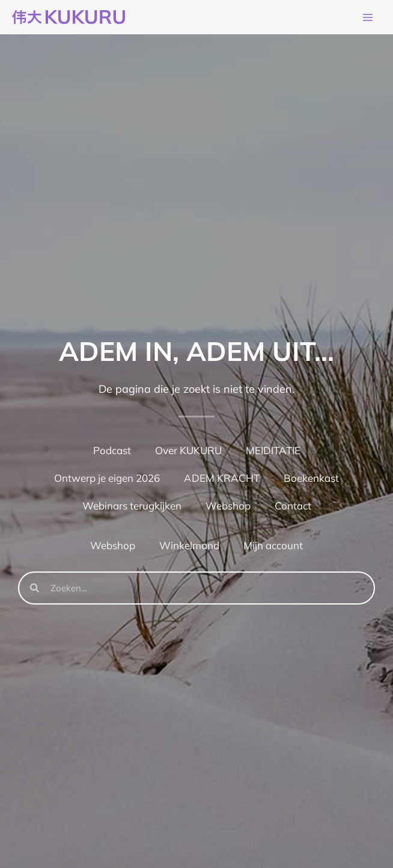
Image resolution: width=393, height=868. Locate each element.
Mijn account (273, 546)
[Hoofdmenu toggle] (368, 18)
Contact (293, 507)
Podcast (112, 451)
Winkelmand (189, 546)
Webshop (228, 507)
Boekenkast (311, 479)
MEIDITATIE (273, 451)
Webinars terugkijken (132, 507)
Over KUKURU (188, 451)
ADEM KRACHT (222, 479)
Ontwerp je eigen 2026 (107, 479)
